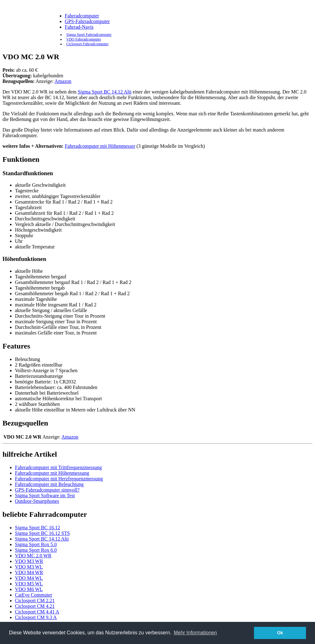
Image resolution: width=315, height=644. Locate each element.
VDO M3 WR (29, 561)
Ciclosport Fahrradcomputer (87, 44)
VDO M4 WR (29, 572)
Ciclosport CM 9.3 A (36, 617)
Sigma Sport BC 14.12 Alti (105, 92)
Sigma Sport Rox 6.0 (36, 550)
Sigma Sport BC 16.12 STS (42, 533)
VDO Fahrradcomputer (84, 39)
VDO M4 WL (29, 578)
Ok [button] (280, 633)
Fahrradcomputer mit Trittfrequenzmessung (58, 467)
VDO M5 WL (29, 584)
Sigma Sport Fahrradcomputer (89, 35)
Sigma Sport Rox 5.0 (36, 544)
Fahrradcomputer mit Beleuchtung (49, 484)
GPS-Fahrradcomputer (87, 21)
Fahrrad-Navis (79, 27)
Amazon (63, 81)
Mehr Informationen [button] (195, 633)
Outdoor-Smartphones (37, 501)
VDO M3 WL (29, 567)
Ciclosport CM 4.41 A (37, 612)
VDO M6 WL (29, 589)
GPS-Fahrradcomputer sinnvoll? (47, 490)
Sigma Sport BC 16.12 (38, 528)
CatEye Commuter (34, 595)
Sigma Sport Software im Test (45, 495)
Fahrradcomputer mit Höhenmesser (100, 146)
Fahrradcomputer (82, 16)
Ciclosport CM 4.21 (35, 606)
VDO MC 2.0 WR (33, 556)
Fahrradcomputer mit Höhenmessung (52, 473)
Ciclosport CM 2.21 (35, 601)
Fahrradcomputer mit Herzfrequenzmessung (59, 479)
